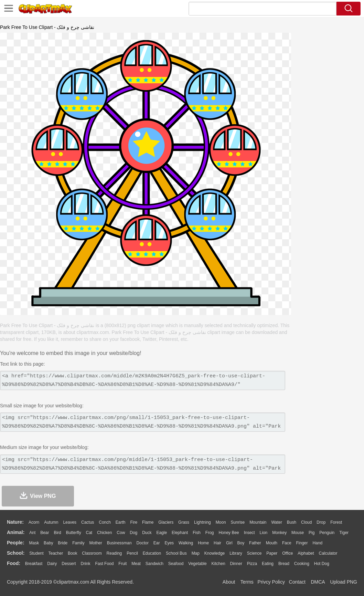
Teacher (56, 553)
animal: (16, 532)
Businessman (119, 543)
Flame (148, 522)
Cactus (88, 522)
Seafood (176, 564)
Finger (302, 543)
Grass (184, 522)
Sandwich (154, 564)
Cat (89, 533)
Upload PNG (344, 582)
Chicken (104, 533)
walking (186, 543)
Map (196, 553)
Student (36, 553)
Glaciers (166, 522)
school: (16, 553)
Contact (297, 582)
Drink (86, 564)
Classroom (92, 553)
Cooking (302, 564)
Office (287, 553)
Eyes (169, 543)
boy (241, 543)
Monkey (279, 533)
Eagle (162, 533)
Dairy (52, 564)
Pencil (132, 553)
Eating (268, 564)
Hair (217, 543)
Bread (284, 564)
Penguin (327, 533)
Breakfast (34, 564)
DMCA (318, 582)
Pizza (252, 564)
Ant (32, 533)
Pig (312, 533)
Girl (229, 543)
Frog (210, 533)
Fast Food (104, 564)
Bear (45, 533)
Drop (321, 522)
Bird (57, 533)
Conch (105, 522)
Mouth (272, 543)
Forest (336, 522)
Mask (34, 543)
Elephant (180, 533)
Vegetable (197, 564)
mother (95, 543)
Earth (121, 522)
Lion (264, 533)
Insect (249, 533)
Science (254, 553)
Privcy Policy (271, 582)
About (229, 582)
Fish (197, 533)
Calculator (328, 553)
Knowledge (215, 553)
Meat (136, 564)
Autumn (51, 522)
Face (287, 543)
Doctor (143, 543)
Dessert (69, 564)
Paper (272, 553)
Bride (63, 543)
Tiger (344, 533)
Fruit (122, 564)
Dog (133, 533)
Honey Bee (229, 533)
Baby (48, 543)
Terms (247, 582)
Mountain (258, 522)
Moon (221, 522)
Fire (134, 522)
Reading (114, 553)
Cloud (306, 522)
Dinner (236, 564)
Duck (147, 533)
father (255, 543)
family (78, 543)
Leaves (70, 522)
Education (152, 553)
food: (14, 563)
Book (72, 553)
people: (16, 543)
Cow (121, 533)
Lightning (202, 522)
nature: (15, 522)
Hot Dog (322, 564)
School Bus (176, 553)
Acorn (34, 522)
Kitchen (218, 564)
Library (236, 553)
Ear (157, 543)
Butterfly (74, 533)
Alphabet (306, 553)
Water (277, 522)
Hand (317, 543)
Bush (292, 522)
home (203, 543)
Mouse (298, 533)
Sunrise (238, 522)
